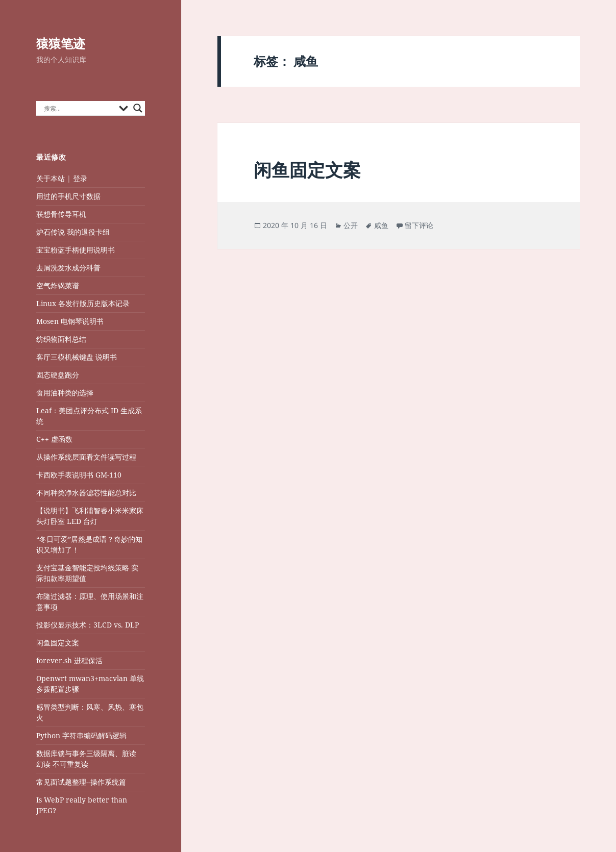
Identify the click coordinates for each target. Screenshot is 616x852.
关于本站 (51, 178)
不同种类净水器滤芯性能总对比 (86, 493)
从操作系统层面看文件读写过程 (87, 457)
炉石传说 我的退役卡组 (73, 232)
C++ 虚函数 (54, 439)
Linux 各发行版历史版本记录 (83, 303)
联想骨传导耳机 (61, 214)
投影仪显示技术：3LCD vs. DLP (88, 625)
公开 (351, 225)
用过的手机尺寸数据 (68, 196)
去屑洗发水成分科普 (68, 268)
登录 (80, 178)
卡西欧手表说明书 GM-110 (79, 475)
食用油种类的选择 (65, 393)
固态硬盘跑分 (58, 375)
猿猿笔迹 (61, 43)
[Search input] (79, 108)
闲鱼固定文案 (58, 643)
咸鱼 (381, 225)
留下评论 (419, 225)
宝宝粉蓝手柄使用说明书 (76, 250)
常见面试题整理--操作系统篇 (81, 782)
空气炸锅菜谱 (58, 285)
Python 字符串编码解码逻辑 (81, 735)
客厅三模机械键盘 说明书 (77, 357)
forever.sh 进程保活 (69, 660)
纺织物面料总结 (61, 339)
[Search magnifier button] (138, 108)
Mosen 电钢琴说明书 (70, 321)
